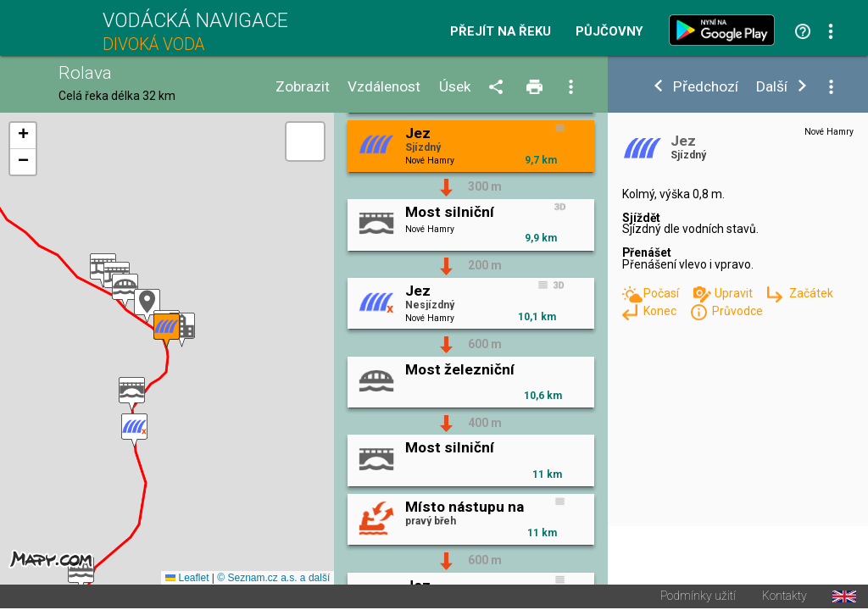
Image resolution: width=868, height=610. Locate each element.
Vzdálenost (384, 87)
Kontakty (785, 598)
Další (772, 87)
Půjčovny (609, 32)
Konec (661, 311)
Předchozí (706, 87)
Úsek (455, 87)
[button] (182, 331)
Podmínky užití (698, 598)
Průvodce (737, 311)
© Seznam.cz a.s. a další (273, 579)
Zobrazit (303, 87)
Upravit (735, 293)
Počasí (662, 293)
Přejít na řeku (501, 32)
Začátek (811, 293)
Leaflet (187, 579)
